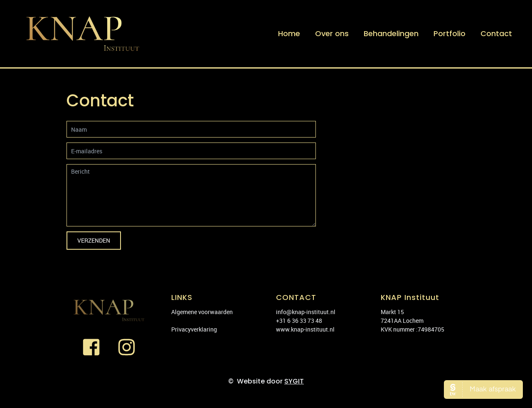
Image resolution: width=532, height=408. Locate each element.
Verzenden (94, 240)
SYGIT (294, 381)
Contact (496, 33)
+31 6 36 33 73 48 (299, 321)
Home (289, 33)
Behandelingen (391, 33)
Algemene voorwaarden (202, 312)
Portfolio (449, 33)
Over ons (332, 33)
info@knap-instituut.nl (306, 312)
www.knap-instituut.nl (305, 329)
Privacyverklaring (194, 329)
